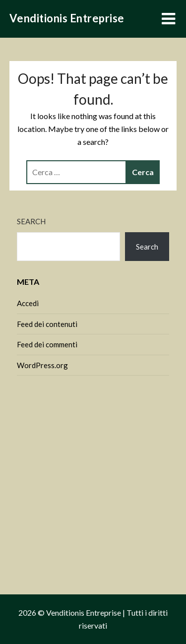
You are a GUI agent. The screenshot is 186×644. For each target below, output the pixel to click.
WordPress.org (42, 365)
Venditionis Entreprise (67, 18)
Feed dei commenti (47, 344)
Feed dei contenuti (47, 324)
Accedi (28, 303)
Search (31, 221)
